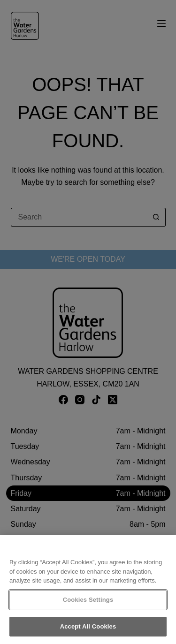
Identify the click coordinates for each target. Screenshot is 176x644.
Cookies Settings (88, 600)
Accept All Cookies (88, 626)
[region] (88, 590)
